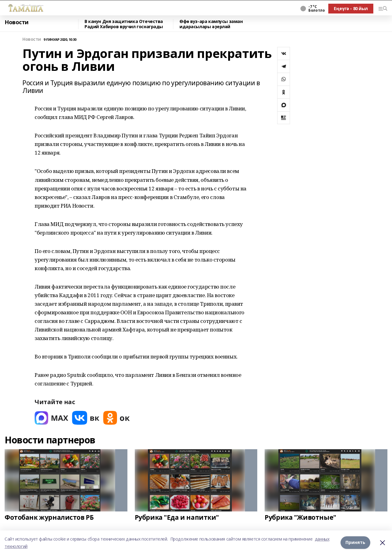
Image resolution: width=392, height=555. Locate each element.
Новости (17, 22)
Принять (355, 543)
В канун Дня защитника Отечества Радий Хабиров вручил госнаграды (124, 24)
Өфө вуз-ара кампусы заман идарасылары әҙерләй (211, 24)
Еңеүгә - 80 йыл (351, 8)
